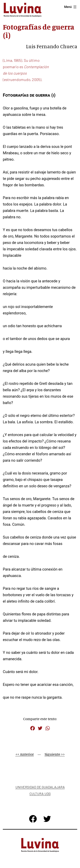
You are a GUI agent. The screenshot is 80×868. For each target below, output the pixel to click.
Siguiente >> (55, 754)
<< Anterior (25, 754)
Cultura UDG (40, 794)
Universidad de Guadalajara (40, 787)
